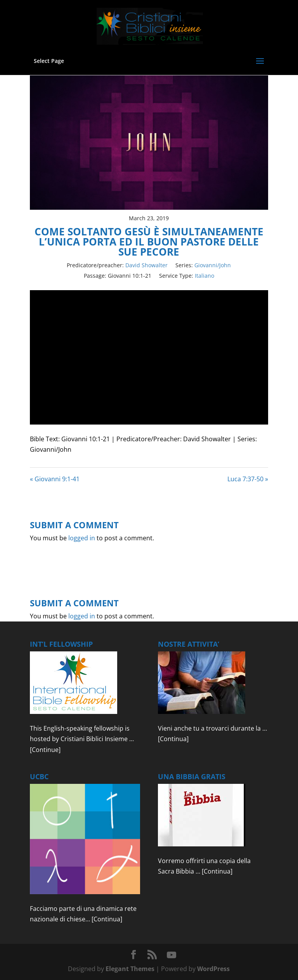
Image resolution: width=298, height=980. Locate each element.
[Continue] (45, 750)
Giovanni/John (213, 265)
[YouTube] (172, 955)
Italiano (204, 276)
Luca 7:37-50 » (248, 479)
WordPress (213, 969)
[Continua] (173, 739)
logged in (82, 538)
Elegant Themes (130, 969)
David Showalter (146, 265)
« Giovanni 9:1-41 (55, 479)
